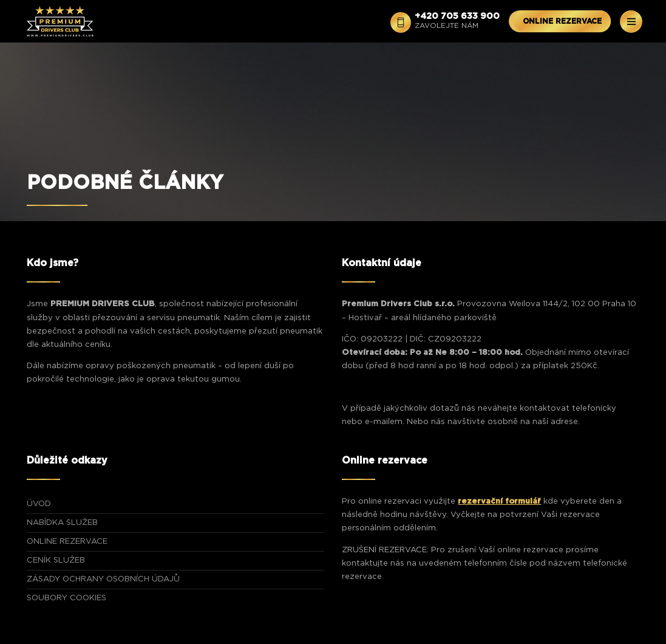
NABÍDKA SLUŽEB (62, 523)
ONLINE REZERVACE (562, 21)
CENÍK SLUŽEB (56, 560)
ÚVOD (39, 504)
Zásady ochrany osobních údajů (103, 579)
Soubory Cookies (66, 598)
